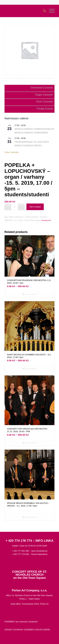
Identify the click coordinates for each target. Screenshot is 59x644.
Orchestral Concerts (42, 88)
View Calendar (12, 152)
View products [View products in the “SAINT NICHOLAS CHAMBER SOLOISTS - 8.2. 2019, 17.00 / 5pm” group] (29, 369)
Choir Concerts (44, 102)
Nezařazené (46, 220)
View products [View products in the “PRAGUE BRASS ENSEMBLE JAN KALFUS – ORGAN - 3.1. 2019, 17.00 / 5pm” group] (29, 517)
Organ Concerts (44, 95)
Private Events (45, 109)
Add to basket (35, 207)
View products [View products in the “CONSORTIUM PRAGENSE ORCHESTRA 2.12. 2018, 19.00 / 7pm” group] (29, 294)
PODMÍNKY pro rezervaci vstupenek (21, 622)
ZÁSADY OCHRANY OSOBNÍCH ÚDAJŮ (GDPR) (27, 630)
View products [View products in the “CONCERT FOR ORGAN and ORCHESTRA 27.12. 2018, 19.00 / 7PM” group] (29, 443)
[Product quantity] (15, 207)
